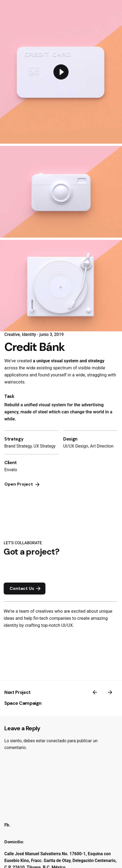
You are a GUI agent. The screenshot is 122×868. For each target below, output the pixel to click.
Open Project (23, 485)
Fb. (7, 825)
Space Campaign (23, 703)
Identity (29, 335)
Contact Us (28, 589)
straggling (97, 375)
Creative (12, 335)
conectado (57, 741)
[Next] (110, 692)
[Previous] (95, 692)
